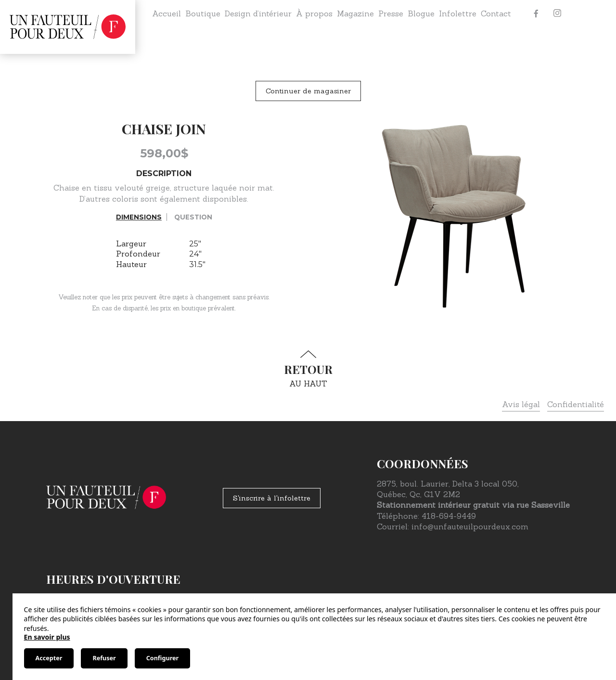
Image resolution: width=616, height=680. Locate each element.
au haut (308, 369)
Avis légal (521, 404)
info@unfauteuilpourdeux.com (470, 526)
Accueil (167, 13)
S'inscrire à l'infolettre (272, 498)
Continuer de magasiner (308, 91)
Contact (496, 13)
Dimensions (139, 217)
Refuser (104, 658)
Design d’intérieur (258, 13)
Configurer (162, 658)
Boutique (203, 13)
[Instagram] (557, 13)
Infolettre (458, 13)
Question (193, 217)
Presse (391, 13)
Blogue (421, 13)
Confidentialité (576, 404)
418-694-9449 (449, 516)
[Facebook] (536, 13)
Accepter (49, 658)
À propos (314, 13)
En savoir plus (47, 637)
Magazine (355, 13)
